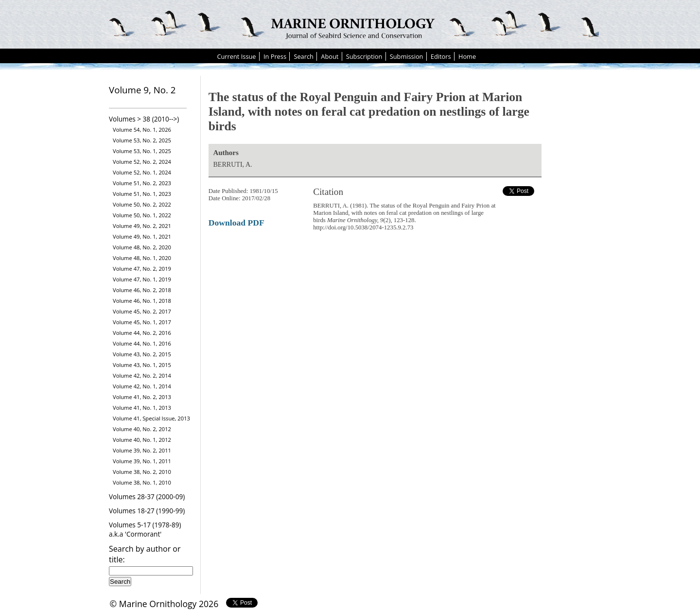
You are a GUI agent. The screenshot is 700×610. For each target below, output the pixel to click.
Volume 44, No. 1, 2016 (142, 343)
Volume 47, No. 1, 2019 (142, 279)
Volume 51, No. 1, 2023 (142, 194)
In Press (275, 56)
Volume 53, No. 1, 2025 (142, 151)
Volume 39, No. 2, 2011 (142, 450)
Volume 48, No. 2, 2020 (142, 247)
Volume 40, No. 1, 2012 (142, 440)
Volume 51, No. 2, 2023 (142, 183)
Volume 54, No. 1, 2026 (142, 130)
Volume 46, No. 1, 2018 (142, 301)
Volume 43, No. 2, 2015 (142, 354)
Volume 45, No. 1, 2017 (142, 322)
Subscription (364, 56)
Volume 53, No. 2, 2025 (142, 140)
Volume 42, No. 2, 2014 (142, 375)
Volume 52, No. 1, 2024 (142, 172)
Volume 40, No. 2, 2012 (142, 429)
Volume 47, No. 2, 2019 (142, 269)
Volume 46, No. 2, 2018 (142, 290)
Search (304, 56)
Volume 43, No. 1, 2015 (142, 365)
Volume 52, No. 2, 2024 (142, 162)
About (330, 56)
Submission (407, 56)
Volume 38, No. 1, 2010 (142, 482)
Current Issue (236, 56)
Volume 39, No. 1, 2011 (142, 461)
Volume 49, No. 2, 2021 (142, 226)
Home (467, 56)
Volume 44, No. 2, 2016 (142, 333)
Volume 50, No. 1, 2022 (142, 215)
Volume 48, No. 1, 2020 (142, 258)
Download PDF (236, 223)
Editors (441, 56)
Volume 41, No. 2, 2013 (142, 397)
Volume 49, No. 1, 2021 (142, 236)
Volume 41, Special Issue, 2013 (151, 418)
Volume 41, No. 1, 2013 (142, 408)
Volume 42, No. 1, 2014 (142, 386)
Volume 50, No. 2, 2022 (142, 204)
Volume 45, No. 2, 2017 (142, 311)
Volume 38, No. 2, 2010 (142, 472)
